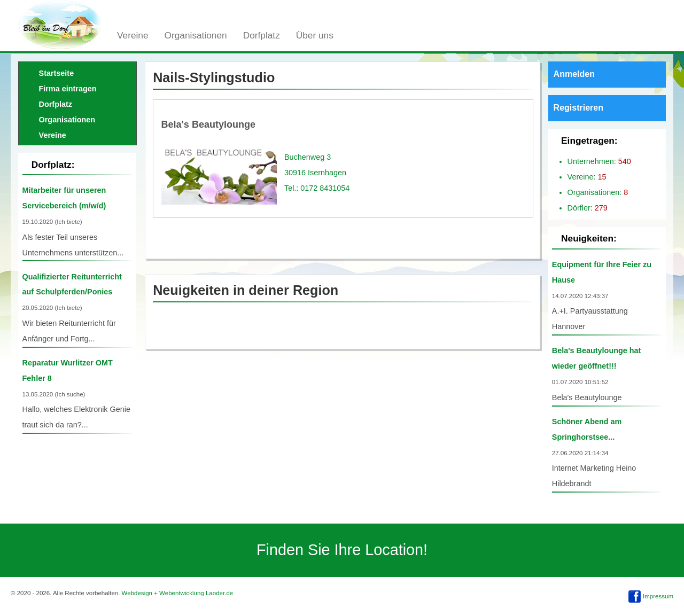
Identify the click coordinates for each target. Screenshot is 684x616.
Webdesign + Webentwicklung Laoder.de (178, 593)
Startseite (57, 73)
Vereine (133, 35)
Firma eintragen (68, 89)
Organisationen (196, 35)
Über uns (315, 35)
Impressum (658, 596)
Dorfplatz (262, 35)
